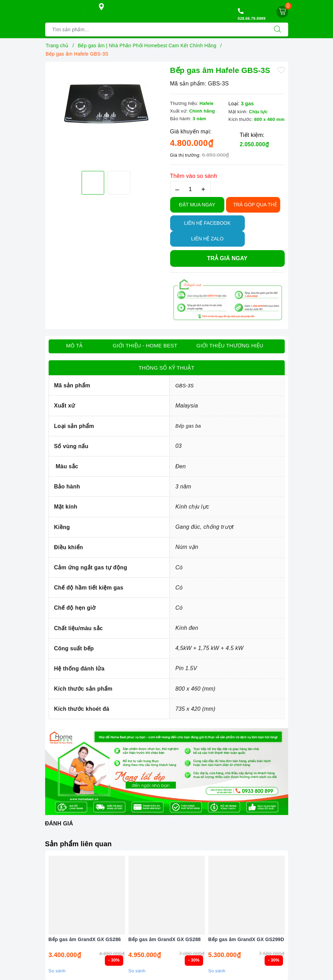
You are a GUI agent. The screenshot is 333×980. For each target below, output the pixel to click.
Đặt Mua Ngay (197, 205)
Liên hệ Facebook (207, 223)
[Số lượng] (190, 189)
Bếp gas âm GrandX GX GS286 (85, 939)
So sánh (57, 971)
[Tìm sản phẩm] (156, 30)
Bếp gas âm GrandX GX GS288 (165, 939)
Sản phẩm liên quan (78, 844)
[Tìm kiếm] (277, 30)
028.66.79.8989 (252, 18)
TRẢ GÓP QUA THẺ (255, 205)
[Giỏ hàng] (282, 12)
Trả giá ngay (227, 258)
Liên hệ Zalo (207, 239)
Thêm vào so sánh (194, 176)
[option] (106, 104)
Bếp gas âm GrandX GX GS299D (246, 939)
